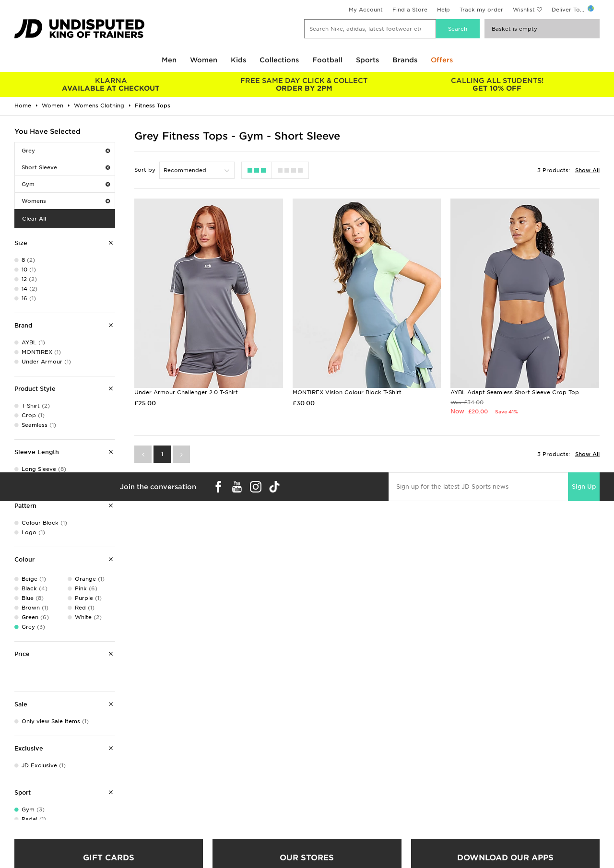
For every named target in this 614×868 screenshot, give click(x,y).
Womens (66, 201)
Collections (279, 60)
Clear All (34, 219)
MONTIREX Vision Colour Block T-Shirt (347, 392)
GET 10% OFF (497, 84)
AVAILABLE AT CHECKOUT (111, 84)
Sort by (145, 170)
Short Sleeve (66, 167)
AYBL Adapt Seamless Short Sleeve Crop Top (515, 392)
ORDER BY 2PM (304, 84)
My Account (366, 10)
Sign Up (584, 487)
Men (169, 60)
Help (443, 10)
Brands (405, 60)
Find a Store (410, 10)
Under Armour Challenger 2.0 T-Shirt (186, 392)
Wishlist (524, 10)
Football (327, 60)
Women (204, 60)
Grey (66, 151)
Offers (442, 60)
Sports (367, 60)
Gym (66, 184)
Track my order (481, 10)
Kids (238, 60)
